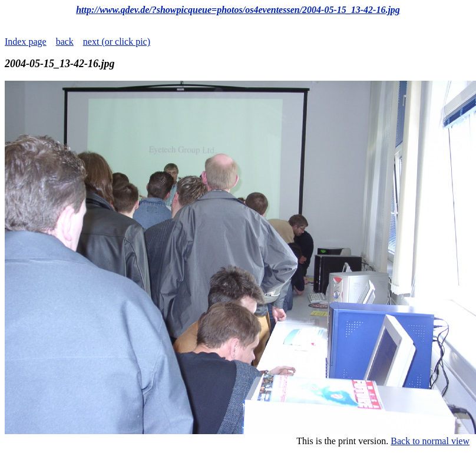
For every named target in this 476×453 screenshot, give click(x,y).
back (65, 42)
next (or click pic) (117, 42)
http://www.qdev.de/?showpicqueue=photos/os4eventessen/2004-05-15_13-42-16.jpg (238, 10)
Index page (26, 42)
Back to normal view (430, 441)
